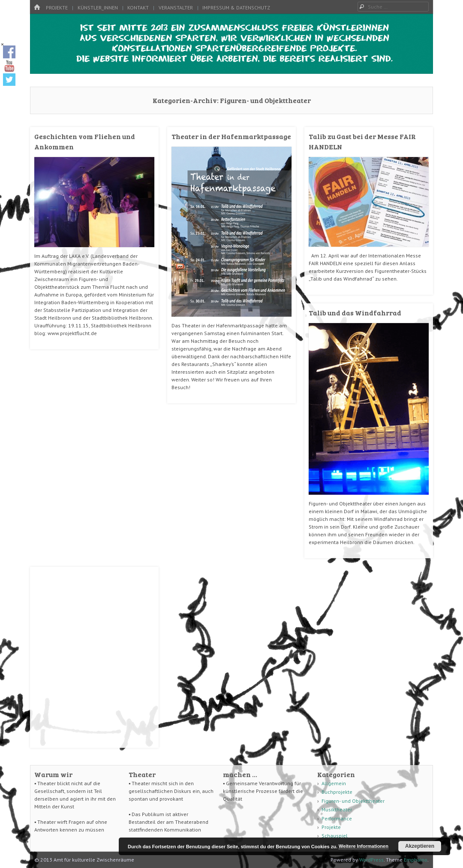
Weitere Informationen (364, 846)
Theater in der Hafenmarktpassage (231, 136)
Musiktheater (337, 809)
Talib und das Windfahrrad (355, 313)
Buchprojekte (337, 792)
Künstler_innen (98, 8)
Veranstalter (176, 8)
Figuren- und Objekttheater (353, 801)
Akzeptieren (420, 846)
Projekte (57, 8)
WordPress (371, 860)
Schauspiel (335, 836)
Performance (337, 818)
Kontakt (138, 8)
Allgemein (334, 783)
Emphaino (416, 860)
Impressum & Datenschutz (236, 8)
